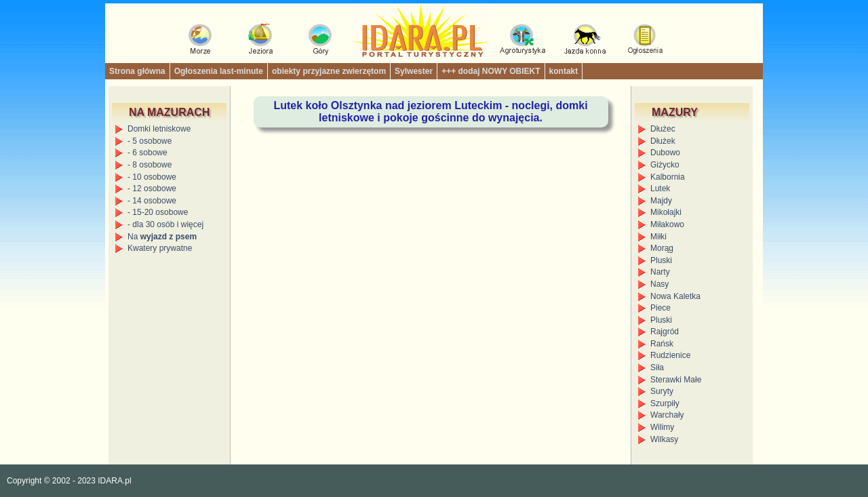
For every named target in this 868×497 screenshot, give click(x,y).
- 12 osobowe (152, 188)
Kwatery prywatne (160, 248)
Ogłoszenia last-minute (219, 71)
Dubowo (665, 153)
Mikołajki (666, 212)
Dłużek (663, 141)
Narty (660, 272)
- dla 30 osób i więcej (165, 224)
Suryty (662, 391)
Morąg (662, 248)
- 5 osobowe (150, 141)
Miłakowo (667, 224)
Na (162, 237)
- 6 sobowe (147, 153)
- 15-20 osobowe (158, 212)
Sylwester (414, 71)
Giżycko (665, 165)
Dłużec (663, 129)
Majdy (661, 201)
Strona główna (137, 71)
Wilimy (662, 427)
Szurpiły (665, 403)
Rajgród (665, 332)
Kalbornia (668, 177)
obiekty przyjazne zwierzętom (329, 71)
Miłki (658, 237)
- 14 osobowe (152, 201)
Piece (660, 308)
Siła (657, 367)
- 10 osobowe (152, 177)
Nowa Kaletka (675, 296)
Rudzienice (670, 355)
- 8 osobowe (150, 165)
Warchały (667, 415)
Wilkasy (664, 439)
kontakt (564, 71)
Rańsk (662, 344)
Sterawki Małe (676, 380)
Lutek (660, 188)
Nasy (659, 284)
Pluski (661, 260)
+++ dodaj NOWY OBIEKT (491, 71)
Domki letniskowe (159, 129)
